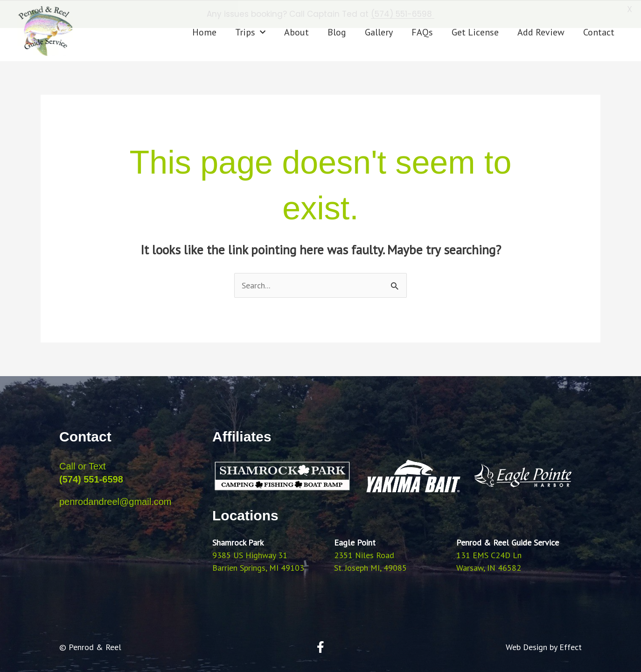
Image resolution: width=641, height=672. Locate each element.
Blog (337, 32)
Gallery (379, 32)
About (296, 32)
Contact (599, 32)
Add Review (541, 32)
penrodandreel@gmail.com (115, 501)
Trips (250, 32)
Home (204, 32)
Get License (475, 32)
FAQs (422, 32)
